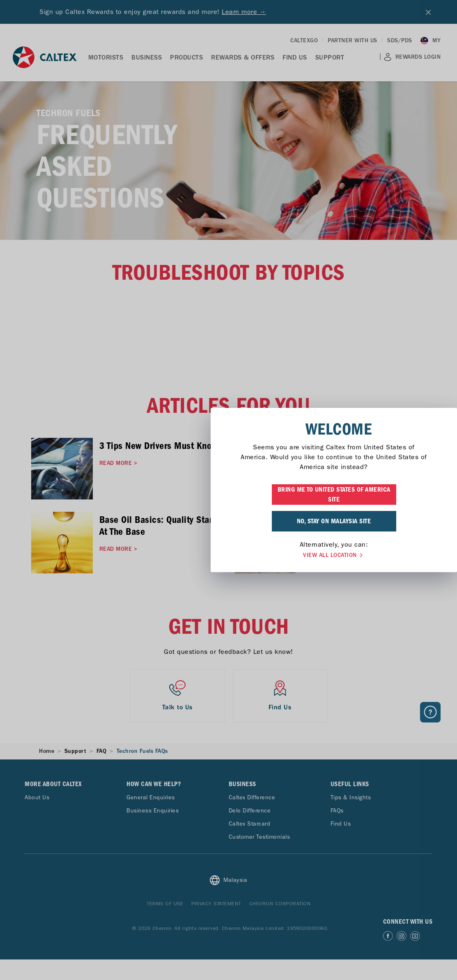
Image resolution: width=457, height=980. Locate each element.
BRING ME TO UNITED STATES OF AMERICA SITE (228, 495)
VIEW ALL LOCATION (228, 555)
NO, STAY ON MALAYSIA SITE (228, 521)
